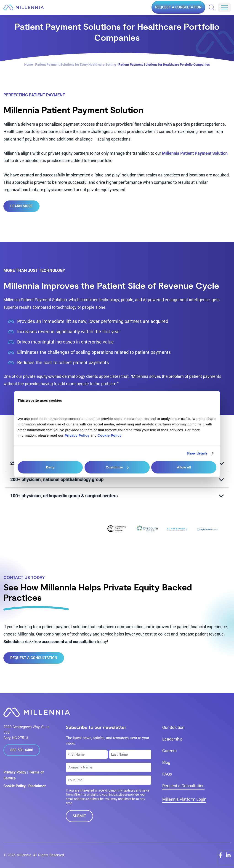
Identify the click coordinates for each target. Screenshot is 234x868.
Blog (166, 762)
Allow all (184, 467)
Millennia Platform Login (184, 799)
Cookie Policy (15, 786)
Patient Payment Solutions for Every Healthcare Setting (76, 65)
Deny (50, 467)
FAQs (167, 774)
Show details (197, 453)
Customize (117, 467)
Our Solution (173, 727)
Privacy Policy (15, 772)
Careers (169, 751)
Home (29, 65)
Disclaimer (37, 786)
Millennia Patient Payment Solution (195, 153)
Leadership (172, 739)
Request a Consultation (178, 7)
